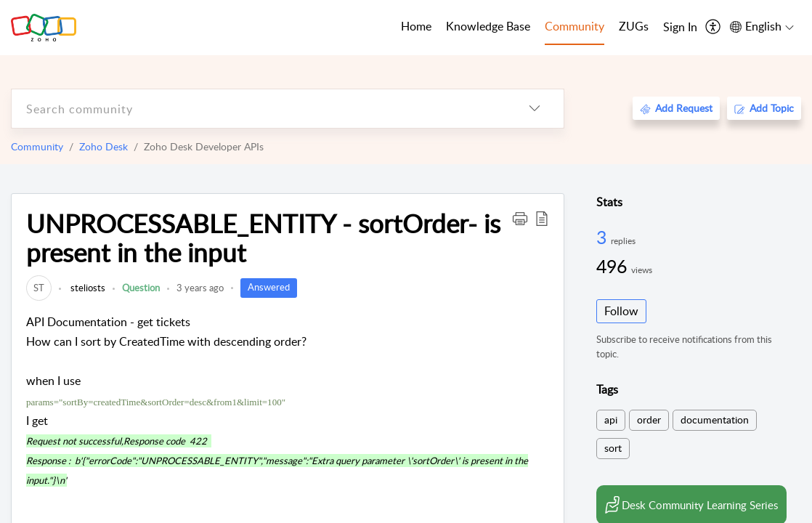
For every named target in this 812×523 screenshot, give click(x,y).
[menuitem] (680, 28)
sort (613, 448)
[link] (39, 288)
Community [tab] (575, 26)
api (611, 419)
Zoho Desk (103, 146)
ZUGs (634, 26)
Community (37, 146)
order (649, 419)
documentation (715, 419)
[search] (259, 109)
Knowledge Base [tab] (488, 26)
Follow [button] (621, 311)
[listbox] (535, 109)
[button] (520, 218)
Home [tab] (416, 26)
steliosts (87, 288)
